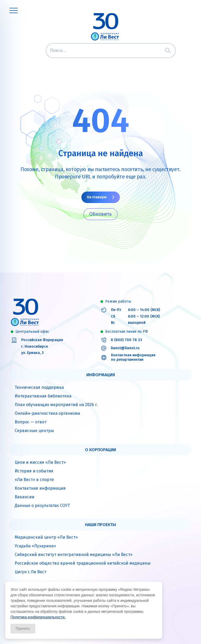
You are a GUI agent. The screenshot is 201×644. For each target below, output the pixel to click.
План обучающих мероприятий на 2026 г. (56, 405)
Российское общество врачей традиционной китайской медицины (83, 563)
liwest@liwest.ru (125, 348)
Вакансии (24, 497)
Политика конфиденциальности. (38, 617)
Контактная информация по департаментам (133, 358)
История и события (34, 471)
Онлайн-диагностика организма (47, 413)
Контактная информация (40, 488)
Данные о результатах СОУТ (42, 506)
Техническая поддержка (39, 387)
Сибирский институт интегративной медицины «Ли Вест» (74, 555)
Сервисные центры (34, 431)
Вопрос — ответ (31, 422)
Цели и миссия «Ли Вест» (40, 462)
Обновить (100, 214)
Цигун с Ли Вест (30, 572)
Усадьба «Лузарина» (35, 546)
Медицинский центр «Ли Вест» (46, 537)
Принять (23, 629)
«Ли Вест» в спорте (34, 480)
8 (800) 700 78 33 (126, 340)
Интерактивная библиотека (43, 396)
